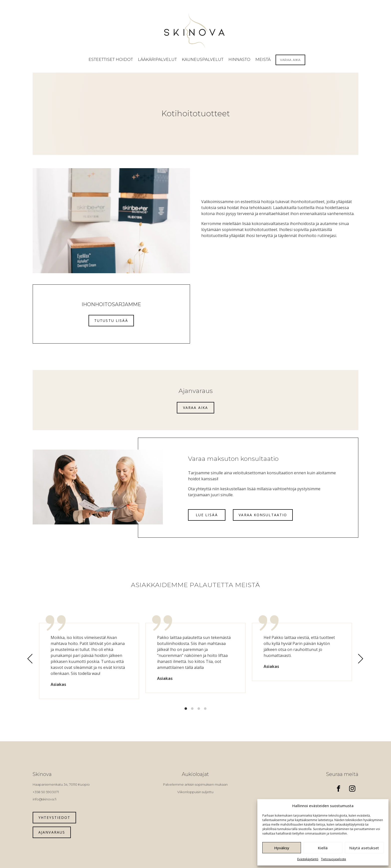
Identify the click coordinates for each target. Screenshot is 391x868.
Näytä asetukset (364, 848)
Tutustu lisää (111, 320)
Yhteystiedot (54, 817)
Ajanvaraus (52, 832)
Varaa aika (195, 408)
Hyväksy (282, 848)
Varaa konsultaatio (263, 515)
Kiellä (323, 848)
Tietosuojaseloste (334, 859)
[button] (111, 60)
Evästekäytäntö (308, 859)
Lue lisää (207, 515)
